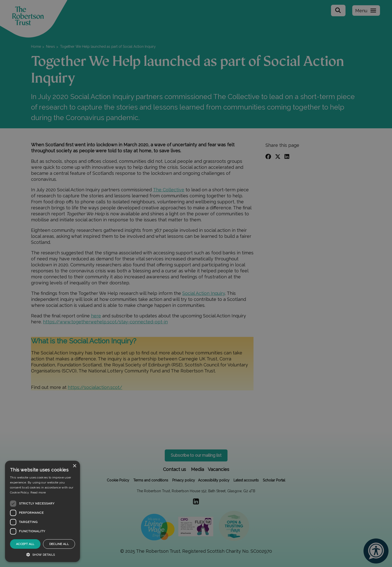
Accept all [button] (25, 544)
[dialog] (42, 511)
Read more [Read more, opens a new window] (38, 492)
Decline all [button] (59, 544)
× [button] (74, 466)
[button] (42, 554)
